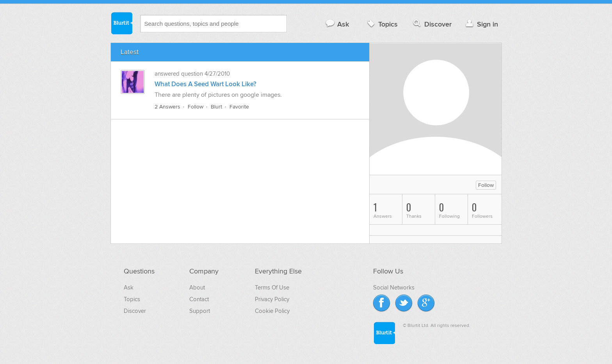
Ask (337, 24)
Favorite (239, 107)
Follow (196, 107)
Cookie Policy (272, 311)
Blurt (216, 107)
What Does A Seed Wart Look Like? (205, 84)
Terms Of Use (272, 288)
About (197, 288)
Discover (431, 24)
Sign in (481, 24)
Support (200, 311)
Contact (199, 299)
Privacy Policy (272, 299)
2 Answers (167, 107)
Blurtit (121, 23)
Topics (382, 24)
